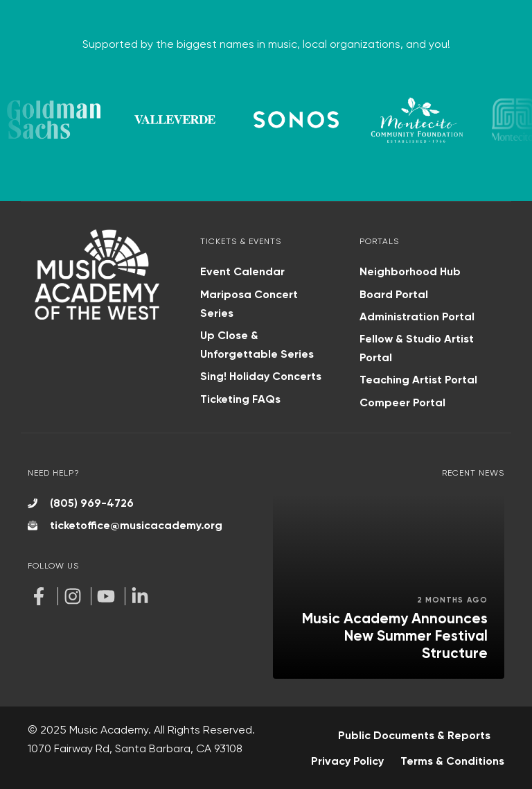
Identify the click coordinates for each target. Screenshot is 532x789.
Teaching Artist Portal (418, 380)
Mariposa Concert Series (249, 304)
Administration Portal (417, 317)
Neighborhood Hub (410, 271)
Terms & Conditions (452, 761)
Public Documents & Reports (414, 735)
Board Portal (394, 294)
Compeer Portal (402, 402)
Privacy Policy (347, 761)
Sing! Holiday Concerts (261, 376)
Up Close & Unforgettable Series (257, 345)
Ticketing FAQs (240, 399)
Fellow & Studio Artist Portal (417, 348)
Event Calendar (242, 271)
